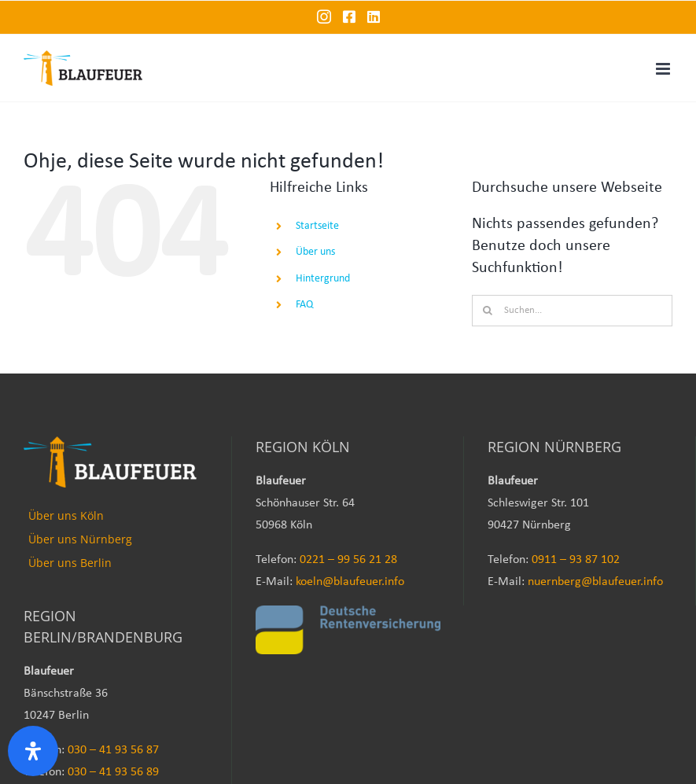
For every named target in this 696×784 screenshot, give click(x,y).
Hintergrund (323, 279)
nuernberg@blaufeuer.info (595, 582)
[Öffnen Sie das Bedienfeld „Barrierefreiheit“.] (33, 751)
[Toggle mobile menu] (664, 69)
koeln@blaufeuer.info (350, 582)
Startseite (317, 226)
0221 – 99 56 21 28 (348, 560)
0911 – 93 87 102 (576, 560)
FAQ (304, 305)
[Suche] (488, 311)
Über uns (315, 252)
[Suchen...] (572, 311)
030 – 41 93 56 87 (113, 750)
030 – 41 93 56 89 (113, 772)
